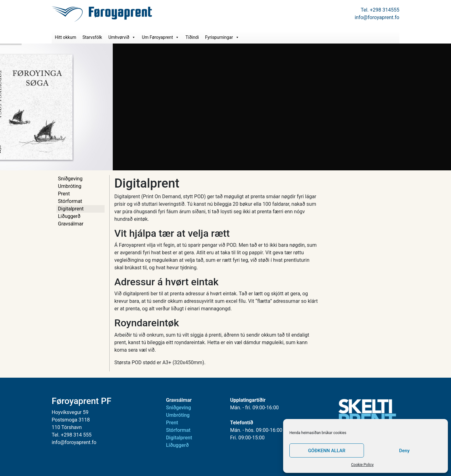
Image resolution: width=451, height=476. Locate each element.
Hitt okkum (65, 37)
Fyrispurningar (222, 37)
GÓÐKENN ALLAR (327, 451)
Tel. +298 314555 (380, 10)
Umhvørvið (122, 37)
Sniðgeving (70, 179)
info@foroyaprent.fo (377, 17)
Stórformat (70, 201)
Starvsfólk (92, 37)
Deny (404, 451)
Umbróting (70, 186)
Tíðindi (192, 37)
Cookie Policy (362, 465)
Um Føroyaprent (161, 37)
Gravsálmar (71, 224)
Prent (64, 194)
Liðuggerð (69, 216)
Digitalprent (71, 209)
